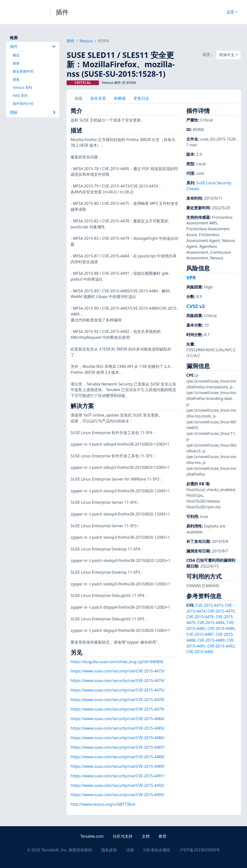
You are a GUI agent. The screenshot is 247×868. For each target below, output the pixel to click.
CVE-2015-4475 (221, 611)
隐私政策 (109, 850)
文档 (146, 836)
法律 (130, 850)
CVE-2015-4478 (200, 617)
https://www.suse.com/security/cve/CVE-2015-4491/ (118, 776)
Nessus (86, 41)
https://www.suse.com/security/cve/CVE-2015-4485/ (118, 728)
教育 (163, 836)
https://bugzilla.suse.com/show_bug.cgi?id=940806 (117, 662)
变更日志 (141, 98)
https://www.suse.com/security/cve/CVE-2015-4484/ (118, 719)
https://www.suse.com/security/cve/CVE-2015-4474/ (118, 681)
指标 (33, 112)
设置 (230, 12)
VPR (191, 278)
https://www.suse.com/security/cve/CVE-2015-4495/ (118, 795)
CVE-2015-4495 (200, 652)
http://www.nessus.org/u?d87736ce (103, 804)
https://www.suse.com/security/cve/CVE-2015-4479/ (118, 709)
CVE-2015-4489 (211, 640)
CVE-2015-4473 (209, 605)
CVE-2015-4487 (200, 634)
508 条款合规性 (157, 850)
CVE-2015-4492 (221, 646)
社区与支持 (123, 836)
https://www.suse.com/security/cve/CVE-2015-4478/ (118, 700)
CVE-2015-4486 (221, 628)
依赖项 (120, 98)
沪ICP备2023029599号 (200, 850)
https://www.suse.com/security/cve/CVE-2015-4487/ (118, 747)
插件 (62, 12)
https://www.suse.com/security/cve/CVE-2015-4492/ (118, 785)
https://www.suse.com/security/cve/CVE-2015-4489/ (118, 766)
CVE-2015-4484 (211, 623)
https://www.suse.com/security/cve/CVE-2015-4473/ (118, 671)
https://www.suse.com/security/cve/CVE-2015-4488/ (118, 757)
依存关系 (98, 98)
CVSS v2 (195, 306)
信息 (79, 98)
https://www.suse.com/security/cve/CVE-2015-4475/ (118, 690)
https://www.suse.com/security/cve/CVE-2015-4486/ (118, 738)
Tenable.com (92, 836)
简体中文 (227, 55)
